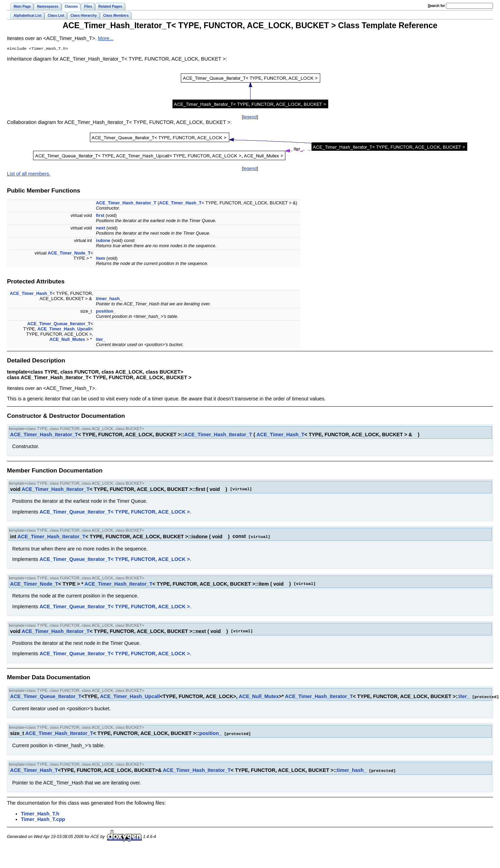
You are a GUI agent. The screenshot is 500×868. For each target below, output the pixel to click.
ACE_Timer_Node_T (69, 254)
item (100, 259)
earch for (436, 6)
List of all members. (29, 174)
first (100, 216)
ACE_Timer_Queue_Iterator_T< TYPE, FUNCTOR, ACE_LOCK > (115, 513)
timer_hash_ (109, 299)
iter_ (101, 340)
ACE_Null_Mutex (67, 340)
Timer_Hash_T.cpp (43, 819)
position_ (106, 312)
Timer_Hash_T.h (40, 813)
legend (250, 118)
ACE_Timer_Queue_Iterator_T (59, 324)
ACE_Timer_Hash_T (180, 204)
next (100, 229)
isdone (103, 241)
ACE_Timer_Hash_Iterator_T (126, 204)
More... (106, 38)
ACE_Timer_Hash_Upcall (64, 330)
